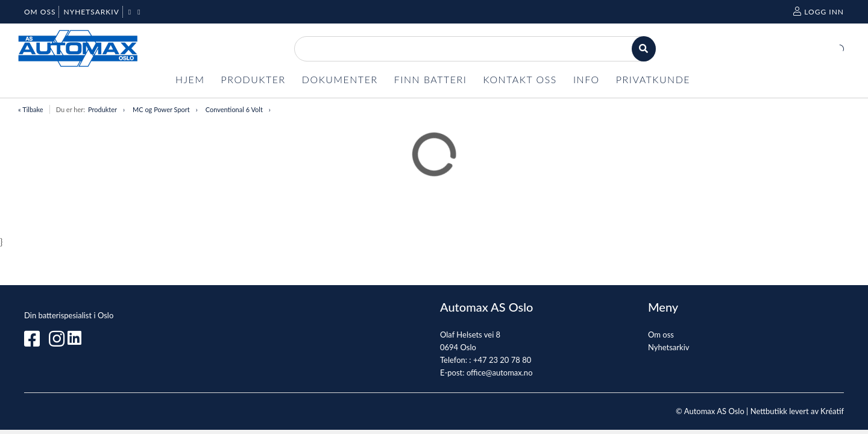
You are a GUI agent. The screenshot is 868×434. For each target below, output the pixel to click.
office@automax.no (500, 373)
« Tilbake (31, 109)
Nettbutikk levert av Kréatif (797, 411)
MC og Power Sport (161, 109)
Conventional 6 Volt (234, 109)
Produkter (102, 109)
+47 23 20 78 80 (502, 360)
